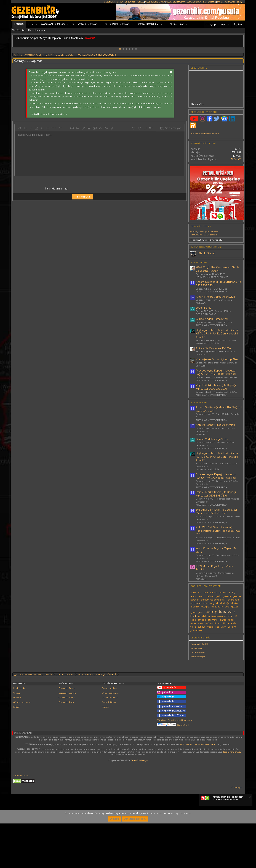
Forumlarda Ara (37, 30)
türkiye (202, 627)
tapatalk (231, 623)
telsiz (193, 627)
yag (217, 627)
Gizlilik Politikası (110, 742)
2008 (193, 593)
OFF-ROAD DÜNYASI (85, 24)
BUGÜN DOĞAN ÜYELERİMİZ (206, 247)
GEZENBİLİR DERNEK (155, 2)
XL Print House (197, 648)
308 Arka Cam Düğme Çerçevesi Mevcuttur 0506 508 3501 (216, 511)
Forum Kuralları (109, 733)
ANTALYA (201, 303)
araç (232, 592)
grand (194, 612)
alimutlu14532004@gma (204, 235)
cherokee (233, 600)
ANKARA (200, 354)
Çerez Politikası (109, 747)
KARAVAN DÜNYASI (53, 24)
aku (206, 593)
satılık (213, 623)
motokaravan (215, 616)
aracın (194, 596)
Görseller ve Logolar (22, 747)
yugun (194, 232)
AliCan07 (236, 159)
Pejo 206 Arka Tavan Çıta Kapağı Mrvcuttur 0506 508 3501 (216, 387)
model (202, 616)
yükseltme (196, 630)
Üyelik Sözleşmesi (110, 737)
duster (235, 603)
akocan (215, 232)
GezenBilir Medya (139, 805)
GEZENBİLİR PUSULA (114, 2)
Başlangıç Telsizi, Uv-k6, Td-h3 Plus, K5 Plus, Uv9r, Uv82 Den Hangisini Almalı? (217, 334)
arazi (202, 596)
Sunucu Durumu (21, 820)
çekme (227, 596)
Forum (19, 24)
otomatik (213, 620)
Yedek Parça (203, 308)
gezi (227, 607)
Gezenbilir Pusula (67, 733)
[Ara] (238, 24)
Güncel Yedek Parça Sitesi (212, 319)
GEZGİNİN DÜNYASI (118, 24)
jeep (201, 612)
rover (194, 623)
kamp (211, 612)
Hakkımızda (19, 733)
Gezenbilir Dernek (67, 737)
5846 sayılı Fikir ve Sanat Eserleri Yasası (198, 789)
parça (223, 620)
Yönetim (17, 737)
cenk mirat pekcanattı (213, 600)
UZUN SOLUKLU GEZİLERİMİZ (212, 277)
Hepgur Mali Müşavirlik (200, 644)
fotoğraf (205, 607)
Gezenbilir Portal (66, 747)
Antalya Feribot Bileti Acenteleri (215, 297)
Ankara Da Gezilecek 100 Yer (213, 348)
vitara (210, 627)
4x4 (200, 593)
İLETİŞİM (240, 2)
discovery (209, 603)
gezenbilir (217, 607)
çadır (218, 596)
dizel (219, 603)
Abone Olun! (173, 770)
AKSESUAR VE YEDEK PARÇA (211, 292)
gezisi (234, 607)
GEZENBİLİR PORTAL (134, 2)
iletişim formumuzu (232, 796)
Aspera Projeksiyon (198, 657)
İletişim (17, 752)
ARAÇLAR (201, 579)
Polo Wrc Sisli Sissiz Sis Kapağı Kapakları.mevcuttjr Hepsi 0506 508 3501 (218, 531)
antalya (223, 593)
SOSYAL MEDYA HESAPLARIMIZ (201, 2)
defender (196, 603)
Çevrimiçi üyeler (201, 226)
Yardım (105, 752)
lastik (194, 616)
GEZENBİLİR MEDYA (176, 2)
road (231, 620)
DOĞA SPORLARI (148, 24)
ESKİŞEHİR (201, 366)
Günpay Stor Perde (198, 652)
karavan (227, 612)
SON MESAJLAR (199, 262)
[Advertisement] (216, 688)
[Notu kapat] (249, 842)
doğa (226, 603)
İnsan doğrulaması (56, 189)
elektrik (195, 607)
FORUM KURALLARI (226, 2)
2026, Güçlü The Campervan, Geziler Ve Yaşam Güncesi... (218, 269)
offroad (202, 620)
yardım (232, 627)
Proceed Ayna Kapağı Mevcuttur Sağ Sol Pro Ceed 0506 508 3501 (216, 372)
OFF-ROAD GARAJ (206, 314)
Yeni (31, 24)
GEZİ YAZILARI (175, 24)
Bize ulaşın (237, 832)
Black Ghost (206, 253)
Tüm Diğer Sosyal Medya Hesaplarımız (175, 765)
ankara (213, 593)
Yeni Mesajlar (19, 30)
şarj (207, 623)
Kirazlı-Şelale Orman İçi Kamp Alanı (217, 359)
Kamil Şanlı (204, 232)
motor (228, 616)
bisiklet (210, 596)
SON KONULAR (199, 402)
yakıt (224, 627)
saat (201, 623)
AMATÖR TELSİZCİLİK (207, 343)
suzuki (221, 623)
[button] (36, 24)
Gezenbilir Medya (67, 742)
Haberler (17, 742)
